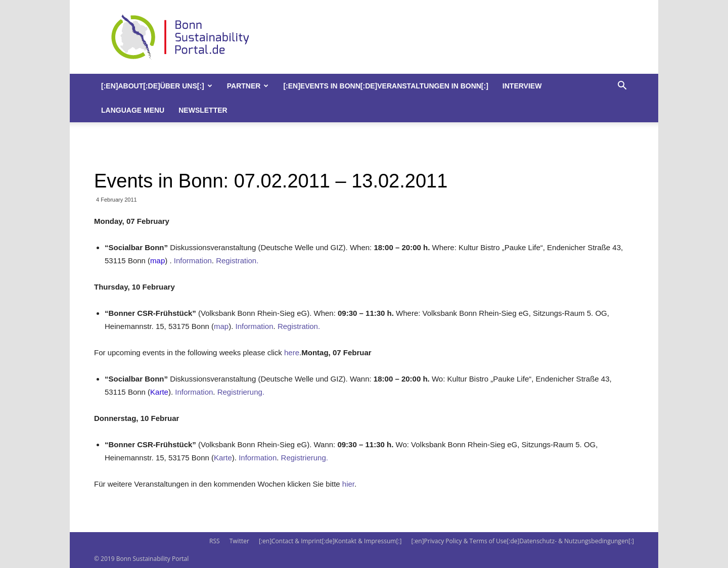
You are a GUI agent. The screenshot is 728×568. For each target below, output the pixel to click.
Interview (522, 86)
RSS (215, 541)
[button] (622, 87)
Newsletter (203, 110)
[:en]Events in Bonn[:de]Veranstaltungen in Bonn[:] (385, 86)
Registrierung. (241, 392)
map (157, 261)
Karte (159, 392)
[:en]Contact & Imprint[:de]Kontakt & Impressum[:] (330, 541)
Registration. (237, 261)
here (292, 352)
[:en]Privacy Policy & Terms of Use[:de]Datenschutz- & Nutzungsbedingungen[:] (523, 541)
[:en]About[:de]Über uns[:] (157, 86)
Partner (248, 86)
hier (348, 484)
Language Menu (133, 110)
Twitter (239, 541)
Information (193, 261)
